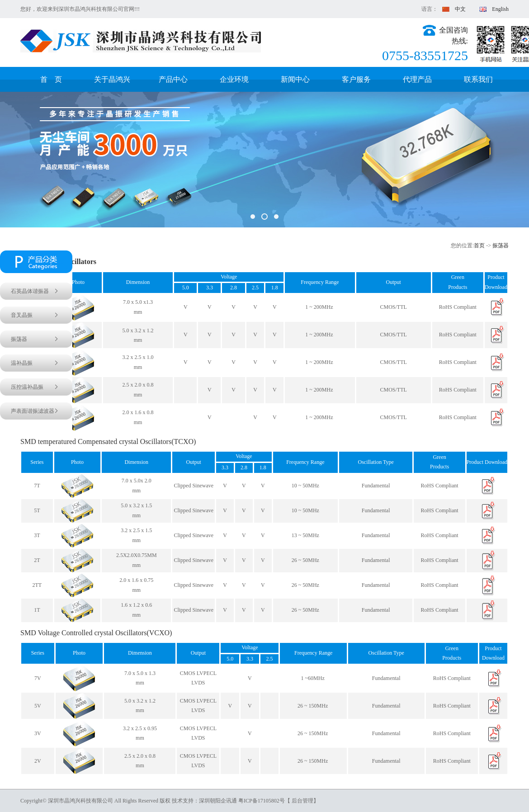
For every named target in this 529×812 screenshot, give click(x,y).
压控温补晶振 (27, 387)
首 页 (51, 79)
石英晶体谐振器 (30, 291)
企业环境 (234, 79)
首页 (479, 245)
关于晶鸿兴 (112, 79)
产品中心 (173, 79)
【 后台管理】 (302, 801)
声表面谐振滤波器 (33, 411)
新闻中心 (295, 79)
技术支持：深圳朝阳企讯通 (205, 801)
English (491, 9)
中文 (452, 9)
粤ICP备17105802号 (262, 801)
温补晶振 (22, 363)
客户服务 (356, 79)
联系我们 (478, 79)
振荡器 (501, 245)
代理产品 (417, 79)
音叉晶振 (22, 315)
